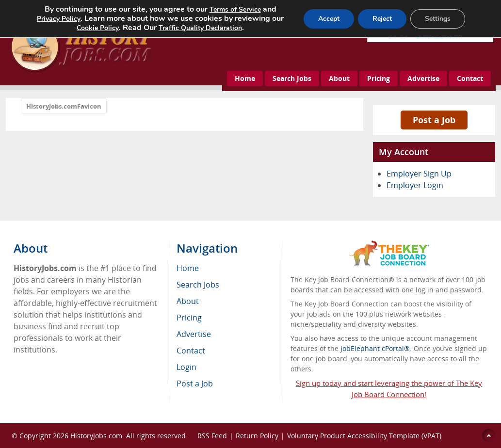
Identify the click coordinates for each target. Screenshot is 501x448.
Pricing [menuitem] (189, 318)
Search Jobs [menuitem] (198, 285)
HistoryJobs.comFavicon (64, 106)
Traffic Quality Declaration (200, 28)
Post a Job (434, 120)
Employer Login (415, 185)
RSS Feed (212, 436)
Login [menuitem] (186, 367)
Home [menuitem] (188, 268)
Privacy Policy (59, 19)
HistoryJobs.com (96, 436)
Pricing (379, 78)
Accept (329, 19)
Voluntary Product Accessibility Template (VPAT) (364, 436)
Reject (382, 19)
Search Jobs (292, 78)
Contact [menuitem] (191, 351)
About (339, 78)
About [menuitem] (188, 301)
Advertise (423, 78)
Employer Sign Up (419, 174)
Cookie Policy (98, 28)
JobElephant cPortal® (375, 348)
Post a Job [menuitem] (195, 384)
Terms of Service (235, 9)
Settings (438, 19)
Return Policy (257, 436)
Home (245, 78)
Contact (470, 78)
